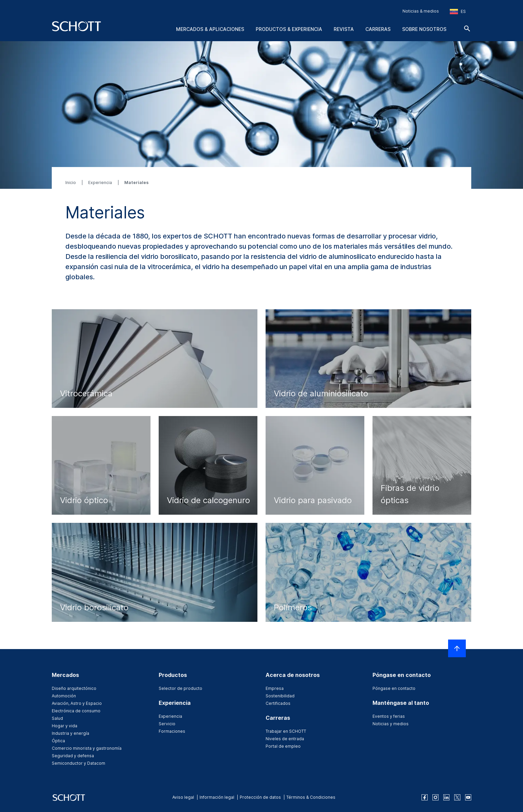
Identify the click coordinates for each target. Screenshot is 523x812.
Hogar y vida (65, 726)
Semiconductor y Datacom (78, 763)
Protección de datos (260, 797)
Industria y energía (70, 733)
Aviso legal (183, 797)
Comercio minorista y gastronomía (87, 748)
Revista (344, 29)
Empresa (275, 688)
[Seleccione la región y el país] (458, 12)
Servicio (167, 724)
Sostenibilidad (280, 696)
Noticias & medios (421, 11)
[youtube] (468, 797)
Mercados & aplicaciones (210, 29)
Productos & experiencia (289, 29)
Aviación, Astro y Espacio (77, 703)
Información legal (217, 797)
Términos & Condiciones (311, 797)
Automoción (64, 696)
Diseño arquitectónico (74, 688)
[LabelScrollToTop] (457, 648)
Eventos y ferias (389, 716)
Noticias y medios (391, 724)
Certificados (278, 703)
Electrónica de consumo (76, 711)
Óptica (58, 741)
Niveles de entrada (285, 739)
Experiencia (101, 183)
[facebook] (425, 797)
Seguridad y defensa (73, 756)
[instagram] (435, 797)
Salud (57, 718)
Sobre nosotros (424, 29)
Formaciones (172, 731)
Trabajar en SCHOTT (286, 731)
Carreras (378, 29)
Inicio (71, 183)
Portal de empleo (283, 746)
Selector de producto (180, 688)
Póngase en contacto (394, 688)
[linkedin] (446, 797)
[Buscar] (467, 29)
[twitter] (457, 797)
